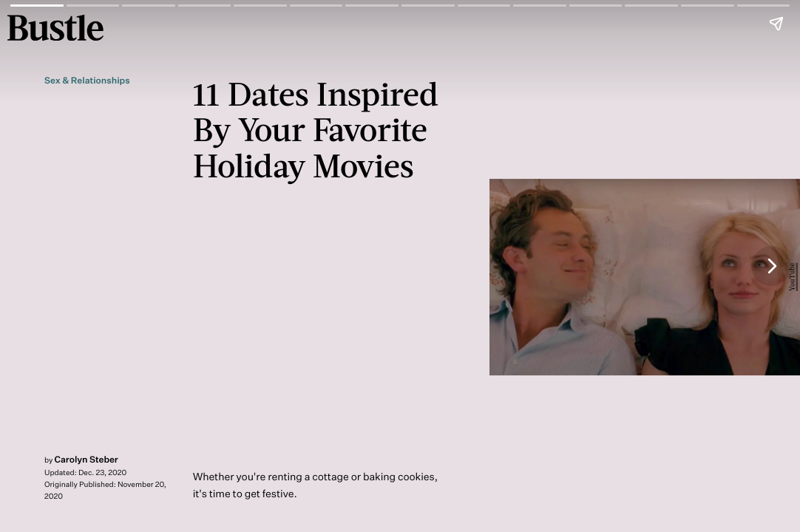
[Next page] (771, 266)
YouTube (792, 277)
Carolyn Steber (87, 459)
